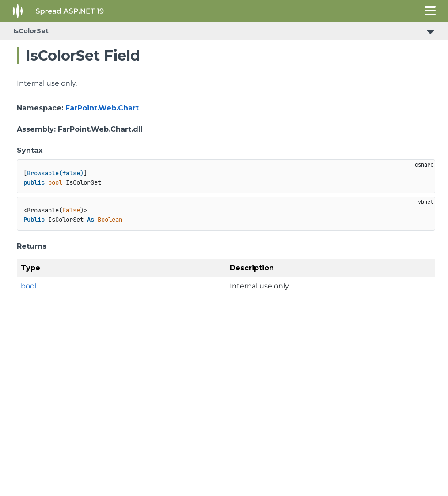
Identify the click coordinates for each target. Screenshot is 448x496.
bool (28, 286)
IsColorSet (31, 31)
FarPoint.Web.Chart (102, 108)
